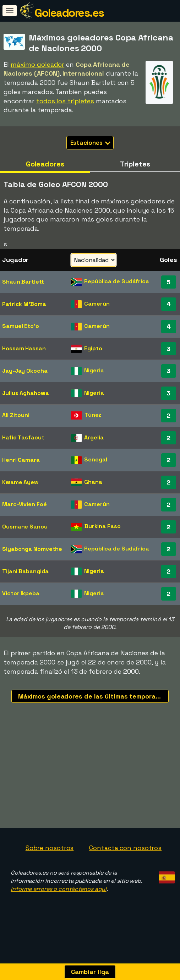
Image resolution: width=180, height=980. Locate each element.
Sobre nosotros (50, 857)
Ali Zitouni (16, 415)
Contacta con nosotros (125, 857)
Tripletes (135, 164)
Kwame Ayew (20, 482)
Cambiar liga (90, 972)
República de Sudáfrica (117, 281)
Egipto (93, 348)
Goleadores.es (69, 13)
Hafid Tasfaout (23, 437)
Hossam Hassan (24, 348)
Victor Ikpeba (21, 593)
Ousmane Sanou (25, 527)
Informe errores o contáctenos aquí (59, 899)
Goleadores (45, 164)
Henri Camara (21, 460)
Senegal (96, 459)
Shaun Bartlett (23, 282)
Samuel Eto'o (21, 326)
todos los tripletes (65, 101)
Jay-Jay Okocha (25, 371)
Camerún (97, 304)
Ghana (93, 482)
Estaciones (91, 143)
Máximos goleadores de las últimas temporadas (93, 696)
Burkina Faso (103, 526)
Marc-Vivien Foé (24, 504)
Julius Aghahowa (26, 393)
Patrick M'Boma (24, 304)
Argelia (94, 437)
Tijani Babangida (25, 571)
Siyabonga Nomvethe (32, 549)
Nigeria (94, 370)
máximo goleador (38, 64)
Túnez (93, 415)
